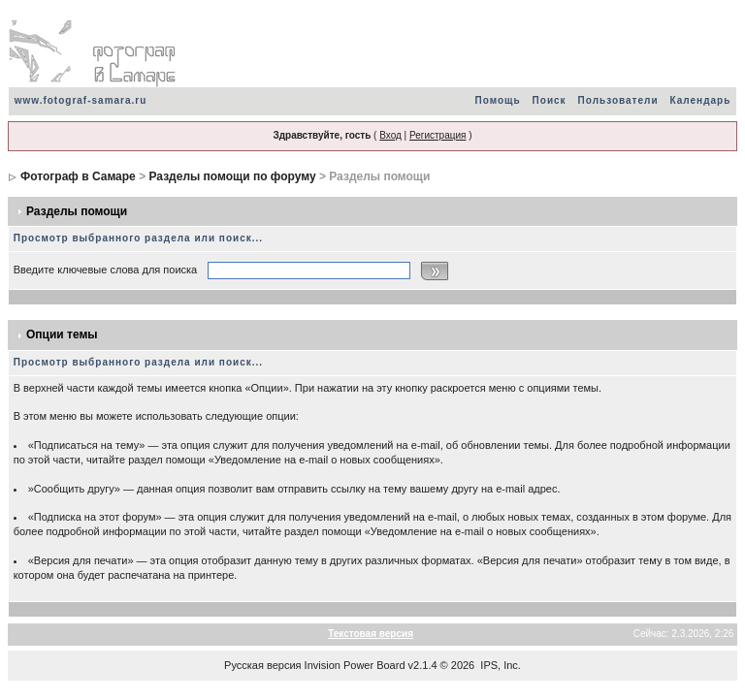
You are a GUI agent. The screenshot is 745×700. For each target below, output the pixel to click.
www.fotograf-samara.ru (81, 100)
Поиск (550, 100)
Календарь (701, 100)
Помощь (497, 100)
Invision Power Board (355, 665)
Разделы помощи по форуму (232, 176)
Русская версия (262, 665)
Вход (390, 135)
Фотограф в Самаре (78, 176)
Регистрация (437, 135)
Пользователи (618, 100)
